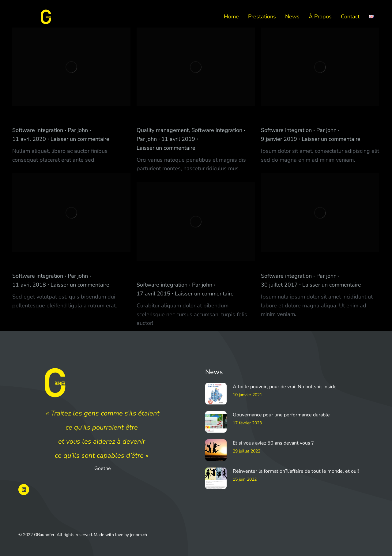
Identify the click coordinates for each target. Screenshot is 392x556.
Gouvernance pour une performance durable (281, 415)
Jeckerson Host (288, 263)
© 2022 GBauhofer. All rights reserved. (56, 535)
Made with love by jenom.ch (120, 535)
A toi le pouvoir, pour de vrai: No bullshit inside (285, 387)
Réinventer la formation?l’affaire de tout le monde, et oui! (296, 471)
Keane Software (41, 263)
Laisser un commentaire (80, 139)
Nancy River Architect (175, 117)
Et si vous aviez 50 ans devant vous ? (273, 443)
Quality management (163, 130)
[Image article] (216, 394)
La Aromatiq (283, 117)
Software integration (38, 130)
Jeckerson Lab (37, 117)
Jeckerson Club (163, 272)
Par (78, 130)
